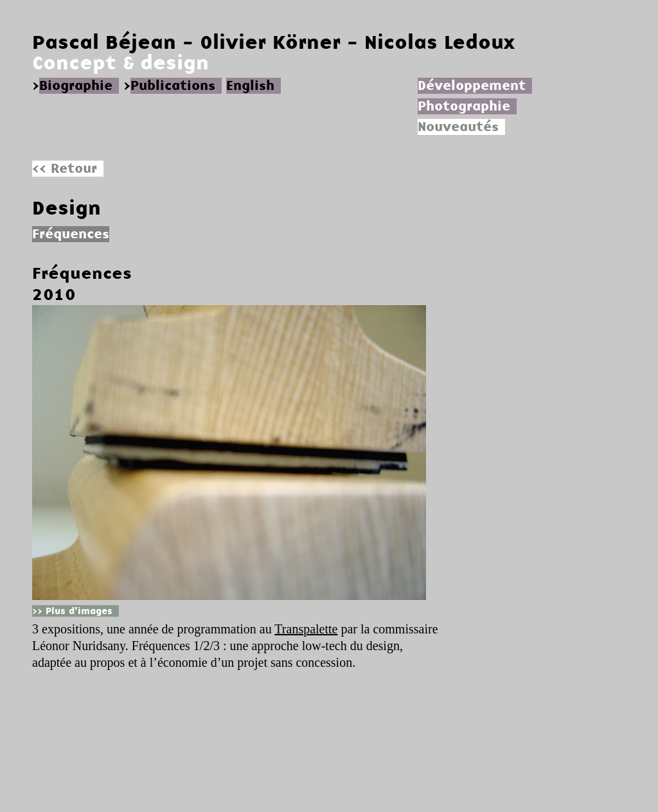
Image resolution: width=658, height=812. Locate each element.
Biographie (76, 86)
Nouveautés (458, 127)
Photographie (464, 106)
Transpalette (306, 629)
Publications (173, 86)
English (250, 86)
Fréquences (82, 273)
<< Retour (65, 169)
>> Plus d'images (72, 611)
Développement (472, 86)
